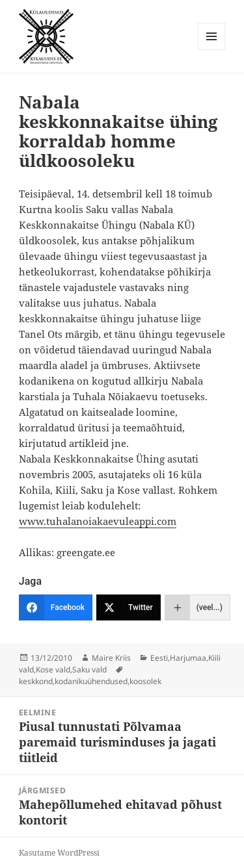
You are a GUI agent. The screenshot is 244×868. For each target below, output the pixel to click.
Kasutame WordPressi (59, 853)
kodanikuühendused (91, 681)
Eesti (159, 658)
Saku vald (89, 670)
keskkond (36, 681)
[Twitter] (129, 607)
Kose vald (53, 670)
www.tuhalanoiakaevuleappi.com (98, 521)
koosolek (145, 681)
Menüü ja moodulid (212, 50)
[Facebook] (56, 607)
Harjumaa (188, 658)
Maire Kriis (111, 658)
